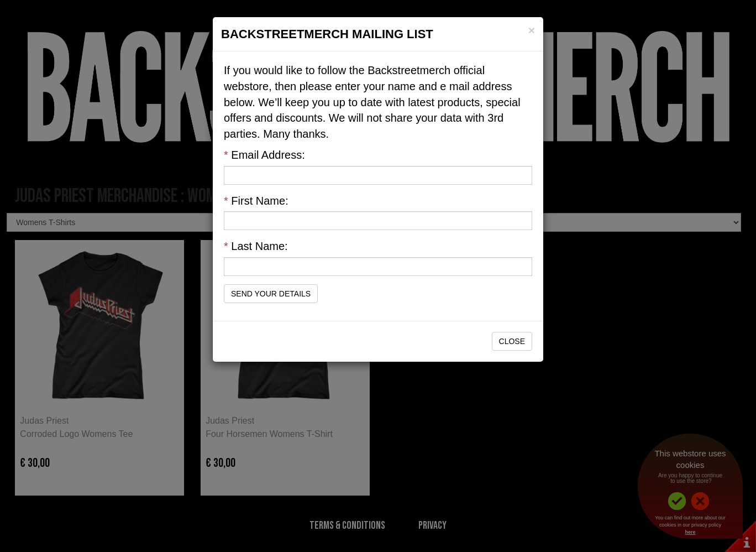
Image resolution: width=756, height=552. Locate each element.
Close (512, 341)
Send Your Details (271, 294)
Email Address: (264, 155)
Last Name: (256, 246)
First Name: (256, 201)
